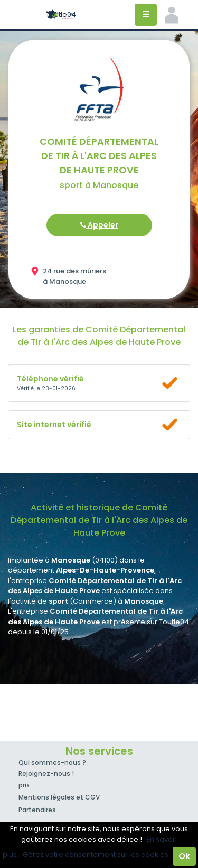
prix (24, 785)
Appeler (99, 225)
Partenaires (37, 810)
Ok (184, 856)
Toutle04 (61, 14)
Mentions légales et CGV (59, 797)
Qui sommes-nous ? (52, 762)
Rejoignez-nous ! (46, 773)
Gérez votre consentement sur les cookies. (96, 855)
